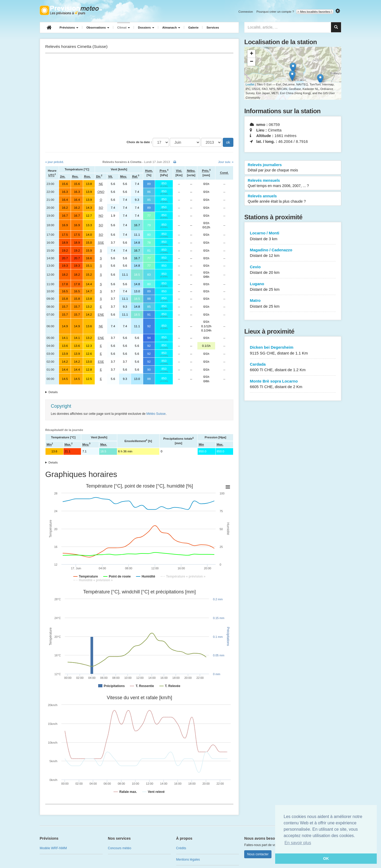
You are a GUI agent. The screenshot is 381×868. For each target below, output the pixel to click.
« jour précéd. (55, 162)
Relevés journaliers (293, 168)
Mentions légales (188, 860)
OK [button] (326, 858)
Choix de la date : (139, 142)
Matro (293, 304)
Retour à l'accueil (71, 10)
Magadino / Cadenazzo (293, 253)
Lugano (293, 287)
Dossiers (146, 28)
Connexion (246, 12)
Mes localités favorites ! (315, 12)
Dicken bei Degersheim (293, 350)
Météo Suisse (156, 414)
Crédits (181, 848)
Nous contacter (258, 854)
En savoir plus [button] (298, 843)
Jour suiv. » (226, 162)
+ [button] (251, 54)
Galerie (193, 28)
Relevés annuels (293, 199)
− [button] (251, 62)
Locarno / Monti (293, 236)
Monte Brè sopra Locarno (293, 384)
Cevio (293, 270)
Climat (124, 28)
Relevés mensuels (293, 183)
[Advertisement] (139, 96)
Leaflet (250, 84)
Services (213, 28)
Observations (98, 28)
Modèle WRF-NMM (53, 848)
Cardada (293, 367)
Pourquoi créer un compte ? (275, 12)
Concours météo (120, 848)
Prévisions (69, 28)
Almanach (171, 28)
